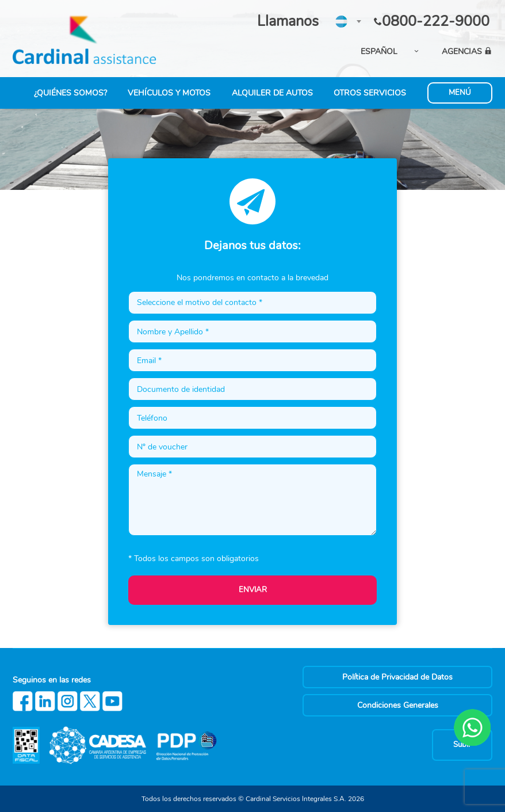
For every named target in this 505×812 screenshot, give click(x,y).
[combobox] (348, 21)
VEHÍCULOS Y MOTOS (169, 93)
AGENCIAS (467, 52)
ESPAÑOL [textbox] (379, 52)
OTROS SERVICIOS (370, 93)
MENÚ (460, 93)
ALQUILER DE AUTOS (272, 93)
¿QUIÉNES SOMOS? (70, 93)
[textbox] (348, 21)
